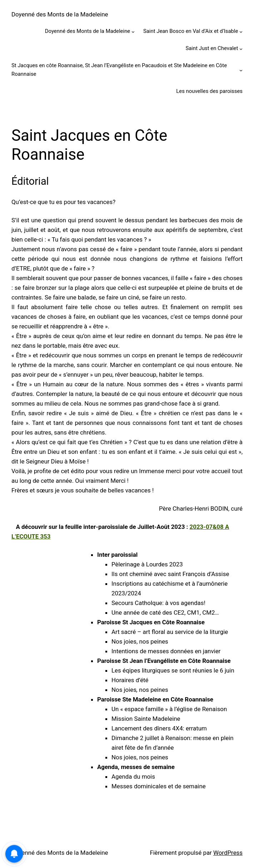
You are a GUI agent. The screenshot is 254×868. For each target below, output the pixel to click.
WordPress (228, 853)
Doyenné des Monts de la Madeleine (60, 14)
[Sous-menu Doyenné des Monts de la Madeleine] (133, 32)
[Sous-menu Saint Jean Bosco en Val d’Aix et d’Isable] (241, 32)
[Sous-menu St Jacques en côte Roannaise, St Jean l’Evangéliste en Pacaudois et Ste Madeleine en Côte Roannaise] (241, 70)
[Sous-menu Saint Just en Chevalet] (241, 49)
